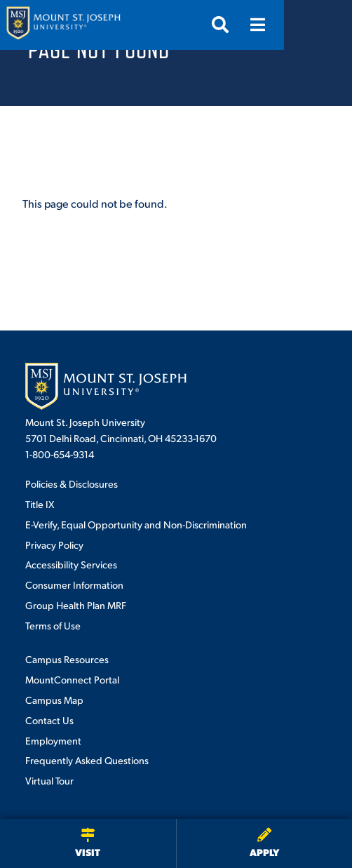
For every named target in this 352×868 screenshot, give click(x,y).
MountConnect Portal (72, 679)
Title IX (40, 504)
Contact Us (49, 720)
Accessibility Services (71, 564)
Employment (53, 740)
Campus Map (54, 700)
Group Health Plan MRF (76, 605)
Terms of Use (53, 625)
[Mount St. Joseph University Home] (63, 25)
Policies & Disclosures (72, 483)
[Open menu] (326, 25)
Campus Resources (67, 659)
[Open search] (288, 25)
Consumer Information (74, 585)
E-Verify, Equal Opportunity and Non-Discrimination (136, 524)
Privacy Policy (54, 545)
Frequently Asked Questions (87, 760)
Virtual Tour (49, 780)
